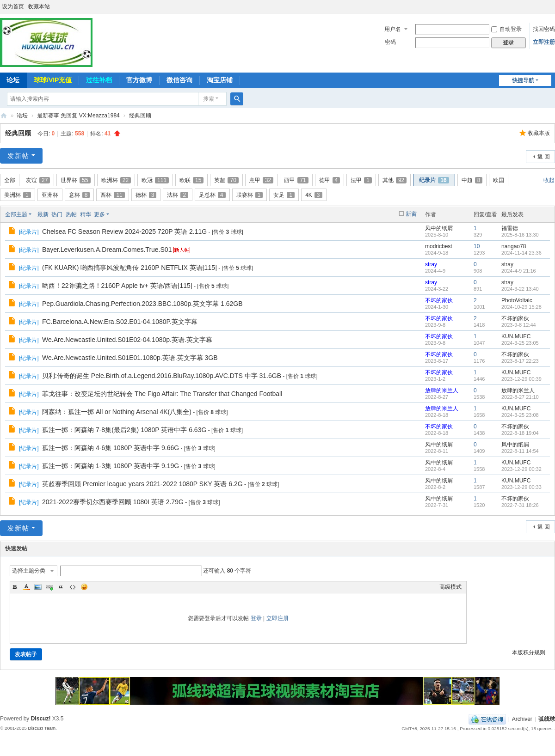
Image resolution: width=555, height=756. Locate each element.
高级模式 (450, 587)
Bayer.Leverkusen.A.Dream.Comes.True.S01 (107, 250)
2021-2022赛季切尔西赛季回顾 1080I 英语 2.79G (113, 502)
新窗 (411, 214)
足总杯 (212, 195)
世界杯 (75, 180)
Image (38, 587)
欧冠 (155, 180)
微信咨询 (179, 80)
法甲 (361, 180)
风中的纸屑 (439, 228)
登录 (256, 618)
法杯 (178, 195)
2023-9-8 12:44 (519, 325)
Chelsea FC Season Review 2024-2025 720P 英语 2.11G (124, 232)
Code (73, 587)
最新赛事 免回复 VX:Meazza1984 (78, 116)
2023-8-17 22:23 (520, 361)
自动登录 (506, 29)
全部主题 (16, 214)
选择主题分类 (29, 571)
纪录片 (434, 180)
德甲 (330, 180)
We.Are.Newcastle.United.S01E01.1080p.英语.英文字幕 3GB (130, 358)
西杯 (112, 195)
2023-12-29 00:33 (521, 487)
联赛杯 (250, 195)
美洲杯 (18, 195)
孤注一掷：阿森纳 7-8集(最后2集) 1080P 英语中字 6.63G (124, 430)
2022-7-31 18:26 (520, 505)
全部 (10, 180)
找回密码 (544, 29)
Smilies (84, 587)
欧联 (191, 180)
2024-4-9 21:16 (519, 271)
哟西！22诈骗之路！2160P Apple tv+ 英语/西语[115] (117, 286)
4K (314, 195)
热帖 (71, 214)
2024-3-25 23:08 (520, 415)
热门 (57, 214)
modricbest (439, 246)
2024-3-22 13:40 (520, 289)
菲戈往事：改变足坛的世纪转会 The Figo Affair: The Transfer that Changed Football (162, 394)
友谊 (38, 180)
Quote (61, 587)
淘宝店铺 (220, 80)
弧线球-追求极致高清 (4, 116)
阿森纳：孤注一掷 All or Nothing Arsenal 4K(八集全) (117, 412)
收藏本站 (39, 6)
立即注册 (544, 42)
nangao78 (514, 246)
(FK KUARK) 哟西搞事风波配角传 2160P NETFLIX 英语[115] (129, 268)
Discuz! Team (42, 728)
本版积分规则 (529, 652)
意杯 (80, 195)
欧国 (499, 180)
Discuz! (41, 719)
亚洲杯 (50, 195)
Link (49, 587)
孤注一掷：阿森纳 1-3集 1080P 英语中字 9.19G (111, 466)
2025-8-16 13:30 (520, 235)
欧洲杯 (116, 180)
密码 (390, 42)
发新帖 (18, 156)
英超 (226, 180)
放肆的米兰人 (442, 390)
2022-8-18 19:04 (520, 433)
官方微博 (139, 80)
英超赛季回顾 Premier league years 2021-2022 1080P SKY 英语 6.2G (142, 484)
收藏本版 (539, 133)
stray (431, 264)
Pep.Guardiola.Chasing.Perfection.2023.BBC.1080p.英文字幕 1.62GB (142, 304)
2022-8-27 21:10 (520, 397)
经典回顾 (140, 116)
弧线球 (547, 719)
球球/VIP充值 (53, 80)
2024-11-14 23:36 (521, 253)
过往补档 (99, 80)
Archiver (522, 719)
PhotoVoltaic (517, 300)
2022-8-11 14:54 (520, 451)
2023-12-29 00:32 (521, 469)
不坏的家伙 (439, 300)
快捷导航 (523, 80)
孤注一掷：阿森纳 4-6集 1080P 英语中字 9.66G (111, 448)
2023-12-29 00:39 (521, 379)
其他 (395, 180)
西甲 (296, 180)
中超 (472, 180)
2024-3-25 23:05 (520, 343)
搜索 (209, 99)
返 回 (544, 157)
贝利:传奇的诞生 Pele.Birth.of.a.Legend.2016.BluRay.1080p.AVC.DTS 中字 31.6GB (162, 376)
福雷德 (510, 228)
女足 (284, 195)
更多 (99, 214)
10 (477, 246)
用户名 (393, 29)
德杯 (146, 195)
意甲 (261, 180)
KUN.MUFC (516, 336)
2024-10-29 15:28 (521, 307)
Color (26, 587)
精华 (86, 214)
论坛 (22, 116)
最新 (43, 214)
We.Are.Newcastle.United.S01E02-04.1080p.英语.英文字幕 (127, 340)
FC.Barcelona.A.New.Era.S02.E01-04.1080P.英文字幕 (120, 322)
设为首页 (13, 6)
